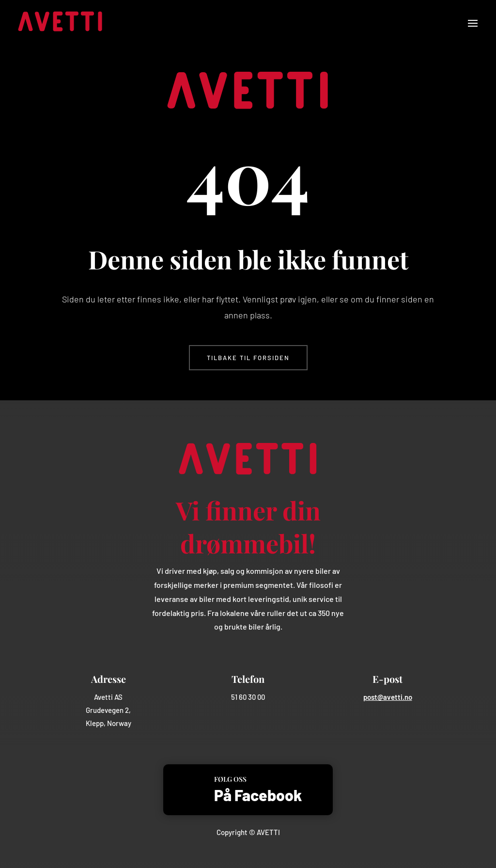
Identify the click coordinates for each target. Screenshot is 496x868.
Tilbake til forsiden (248, 358)
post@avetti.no (388, 697)
